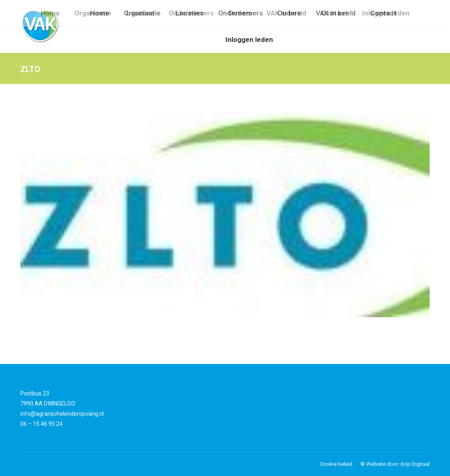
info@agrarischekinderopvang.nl (62, 414)
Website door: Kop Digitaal (398, 464)
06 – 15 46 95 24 (42, 424)
